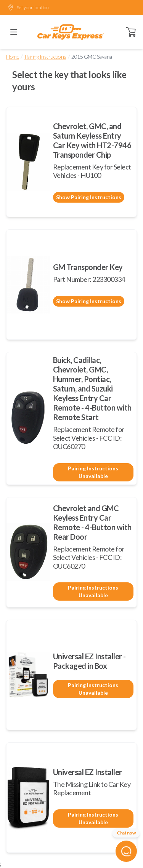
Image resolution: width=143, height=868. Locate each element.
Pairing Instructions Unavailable (93, 472)
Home (13, 57)
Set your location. (29, 8)
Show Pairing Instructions (89, 197)
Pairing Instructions (45, 57)
